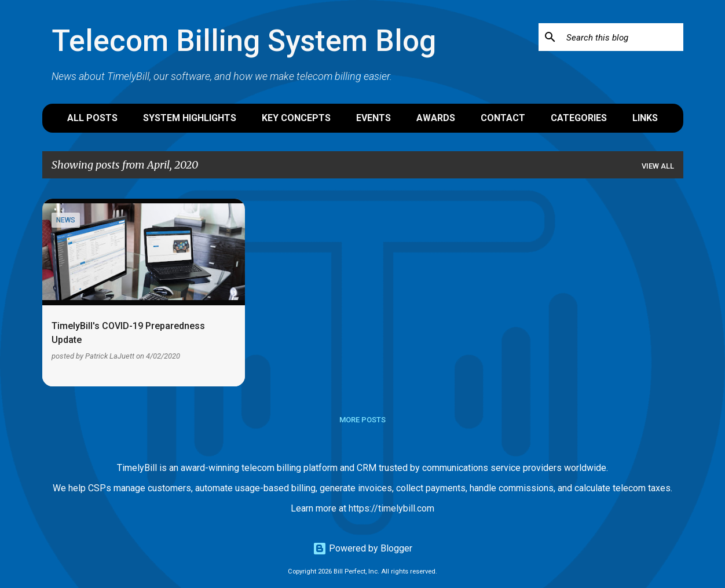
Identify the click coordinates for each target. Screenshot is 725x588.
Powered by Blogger (362, 548)
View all (658, 166)
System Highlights (190, 118)
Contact (503, 118)
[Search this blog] (623, 37)
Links (645, 118)
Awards (436, 118)
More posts (362, 420)
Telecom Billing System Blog (244, 41)
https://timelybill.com (391, 508)
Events (374, 118)
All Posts (92, 118)
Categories (579, 118)
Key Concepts (296, 118)
